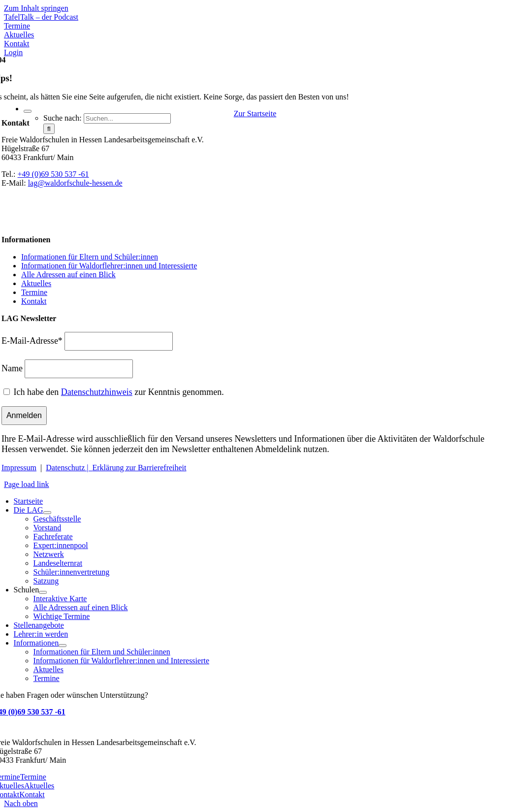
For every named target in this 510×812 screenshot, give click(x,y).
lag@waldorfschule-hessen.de (75, 183)
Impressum (19, 468)
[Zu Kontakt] (17, 44)
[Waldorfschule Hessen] (90, 92)
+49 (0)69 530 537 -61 (53, 174)
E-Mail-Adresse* (32, 341)
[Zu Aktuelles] (19, 35)
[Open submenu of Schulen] (43, 592)
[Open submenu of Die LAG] (47, 513)
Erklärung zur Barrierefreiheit (140, 468)
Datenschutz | (69, 468)
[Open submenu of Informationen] (63, 646)
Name (12, 368)
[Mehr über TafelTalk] (41, 17)
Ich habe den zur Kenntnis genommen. (118, 392)
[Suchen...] (127, 118)
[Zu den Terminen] (17, 26)
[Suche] (49, 129)
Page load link (27, 484)
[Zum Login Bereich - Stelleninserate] (13, 52)
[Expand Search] (28, 111)
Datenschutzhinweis (97, 392)
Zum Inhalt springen (36, 8)
